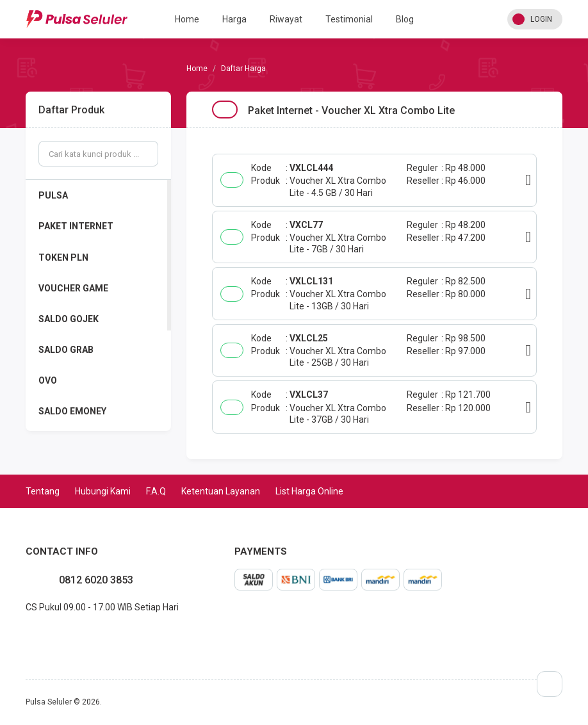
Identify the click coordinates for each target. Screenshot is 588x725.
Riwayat (286, 19)
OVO (48, 380)
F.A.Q (156, 491)
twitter (46, 635)
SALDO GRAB (66, 350)
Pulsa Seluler (49, 702)
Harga (234, 19)
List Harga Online (309, 491)
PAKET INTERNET (76, 226)
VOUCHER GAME (73, 288)
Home (187, 19)
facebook (26, 635)
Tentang (43, 491)
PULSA (53, 195)
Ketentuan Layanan (221, 491)
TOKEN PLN (63, 257)
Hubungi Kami (103, 491)
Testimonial (349, 19)
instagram (36, 635)
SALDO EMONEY (72, 411)
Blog (405, 19)
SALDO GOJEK (69, 319)
